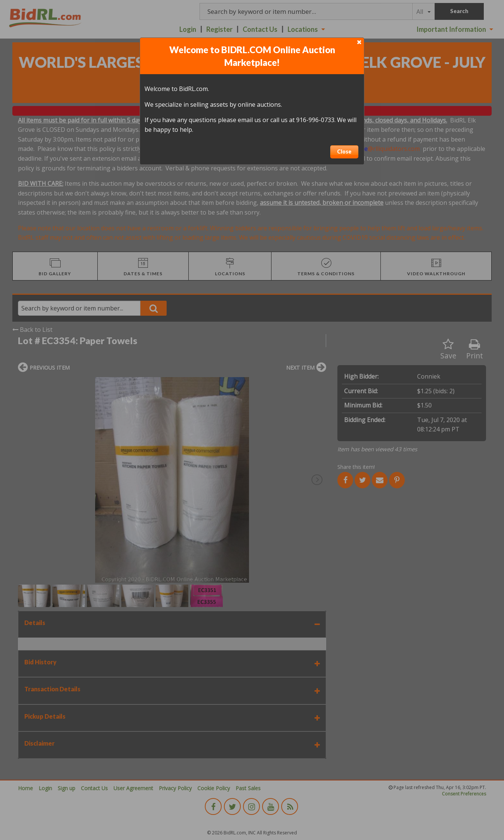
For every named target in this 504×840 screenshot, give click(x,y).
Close (344, 151)
